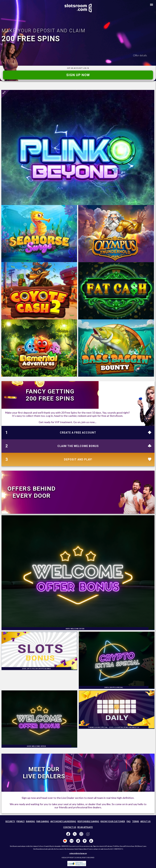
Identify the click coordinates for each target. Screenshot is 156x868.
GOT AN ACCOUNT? (78, 68)
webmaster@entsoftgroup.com (78, 853)
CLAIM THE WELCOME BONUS (78, 446)
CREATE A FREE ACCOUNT (78, 433)
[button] (151, 5)
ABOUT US (145, 821)
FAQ (129, 821)
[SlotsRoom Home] (78, 8)
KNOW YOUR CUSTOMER (113, 821)
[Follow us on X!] (75, 834)
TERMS (136, 821)
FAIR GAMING (43, 821)
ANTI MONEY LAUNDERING (63, 821)
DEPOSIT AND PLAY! (78, 459)
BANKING (30, 821)
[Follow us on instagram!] (81, 834)
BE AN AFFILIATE (85, 827)
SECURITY (10, 821)
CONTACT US (70, 827)
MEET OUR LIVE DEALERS (44, 773)
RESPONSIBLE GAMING (88, 821)
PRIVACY (21, 821)
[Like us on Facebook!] (68, 834)
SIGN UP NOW (78, 75)
